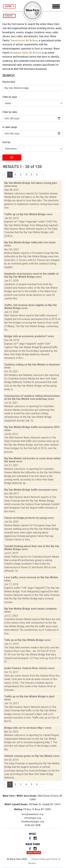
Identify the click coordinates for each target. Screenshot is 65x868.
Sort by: (7, 142)
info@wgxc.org (33, 818)
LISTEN (9, 6)
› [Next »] (42, 175)
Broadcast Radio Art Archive (26, 53)
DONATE (9, 16)
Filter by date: (10, 112)
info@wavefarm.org (32, 814)
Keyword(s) (9, 82)
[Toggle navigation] (56, 6)
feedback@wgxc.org (33, 822)
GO (12, 158)
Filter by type (10, 97)
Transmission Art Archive (24, 40)
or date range (10, 127)
